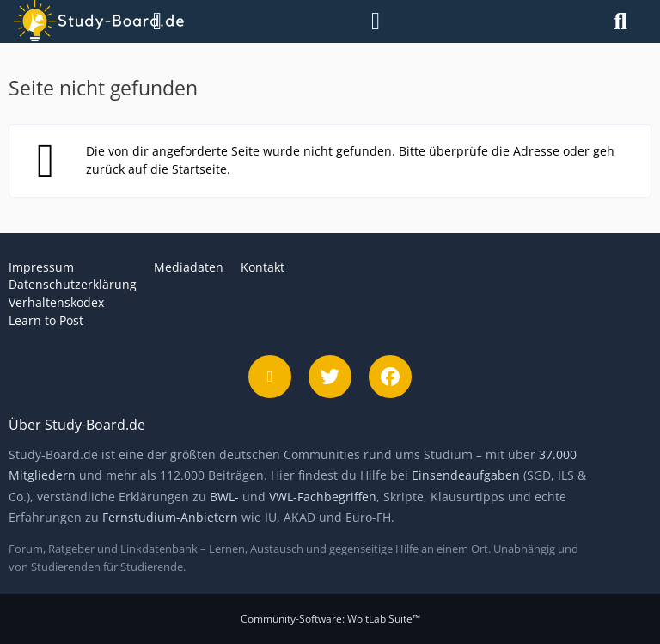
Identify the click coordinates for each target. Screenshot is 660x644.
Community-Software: (330, 619)
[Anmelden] (376, 21)
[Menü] (153, 21)
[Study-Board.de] (77, 21)
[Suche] (620, 21)
